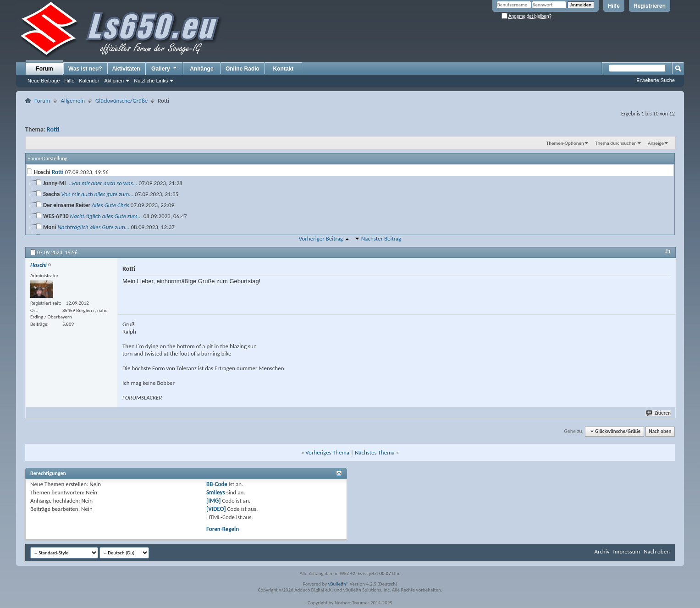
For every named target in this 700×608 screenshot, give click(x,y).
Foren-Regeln (223, 529)
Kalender (89, 81)
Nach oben (660, 431)
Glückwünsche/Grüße (121, 101)
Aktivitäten (126, 69)
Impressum (626, 551)
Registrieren (650, 6)
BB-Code (217, 484)
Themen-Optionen (565, 143)
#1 (668, 252)
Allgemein (73, 101)
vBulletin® (339, 584)
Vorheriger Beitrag (321, 238)
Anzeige (656, 143)
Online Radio (243, 69)
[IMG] (214, 501)
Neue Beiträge (44, 81)
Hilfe (614, 6)
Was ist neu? (85, 69)
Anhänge (201, 69)
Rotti (53, 129)
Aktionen (114, 81)
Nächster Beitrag (381, 238)
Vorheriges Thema (327, 452)
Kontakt (284, 69)
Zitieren (659, 413)
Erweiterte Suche (656, 80)
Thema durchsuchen (616, 143)
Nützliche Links (151, 81)
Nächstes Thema (375, 452)
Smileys (216, 492)
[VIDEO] (216, 509)
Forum (44, 69)
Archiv (602, 551)
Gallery (165, 68)
